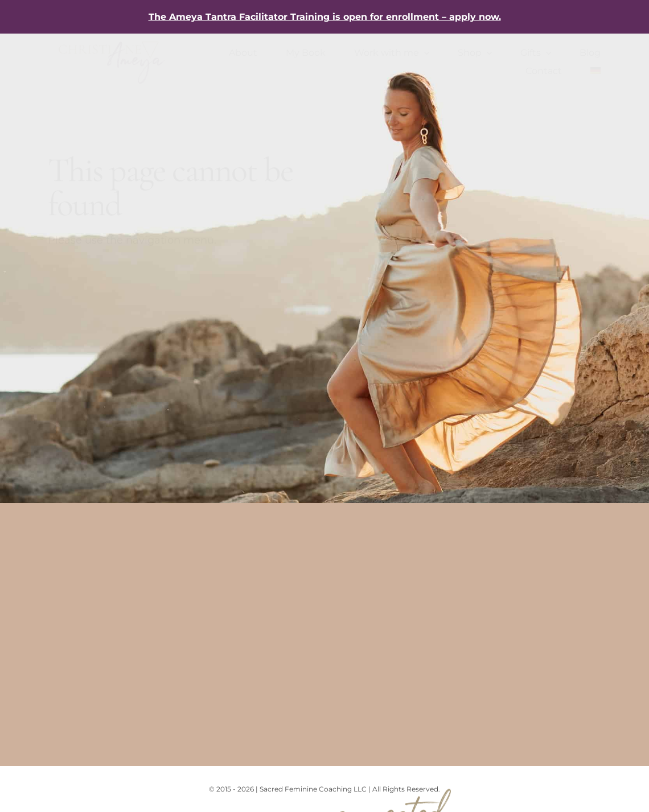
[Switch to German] (595, 71)
